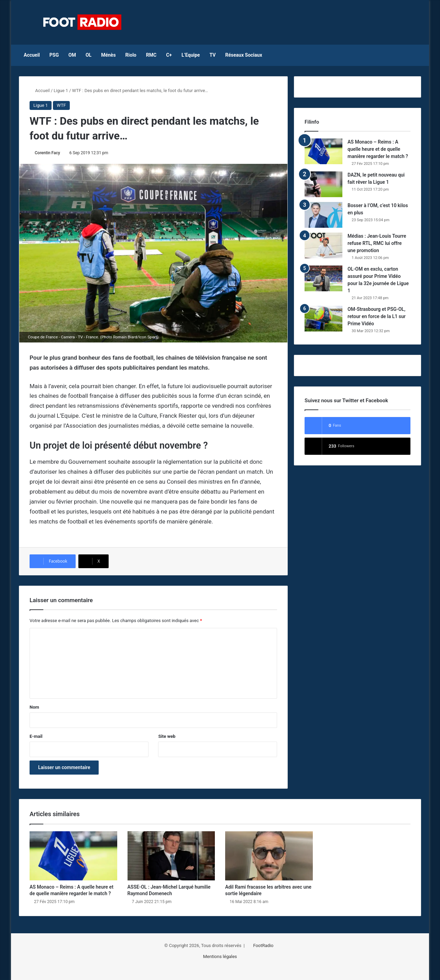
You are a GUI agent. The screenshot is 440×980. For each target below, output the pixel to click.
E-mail (36, 736)
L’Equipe (191, 55)
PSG (54, 55)
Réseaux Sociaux (244, 55)
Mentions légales (220, 956)
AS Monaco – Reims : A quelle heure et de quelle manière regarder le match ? (378, 149)
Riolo (131, 55)
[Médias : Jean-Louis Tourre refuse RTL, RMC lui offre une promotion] (323, 245)
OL (89, 55)
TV (212, 55)
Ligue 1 (61, 91)
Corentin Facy (47, 153)
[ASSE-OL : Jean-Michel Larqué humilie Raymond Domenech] (171, 856)
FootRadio (263, 945)
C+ (169, 55)
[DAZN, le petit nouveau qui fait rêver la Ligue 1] (323, 184)
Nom (34, 707)
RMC (151, 55)
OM (72, 55)
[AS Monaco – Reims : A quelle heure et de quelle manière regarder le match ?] (323, 151)
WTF (61, 105)
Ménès (108, 55)
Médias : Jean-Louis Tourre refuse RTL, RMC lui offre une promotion (377, 243)
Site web (167, 736)
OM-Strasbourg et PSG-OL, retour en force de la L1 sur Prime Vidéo (377, 316)
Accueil (32, 55)
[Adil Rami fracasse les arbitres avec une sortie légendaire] (269, 856)
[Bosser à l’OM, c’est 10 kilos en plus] (323, 215)
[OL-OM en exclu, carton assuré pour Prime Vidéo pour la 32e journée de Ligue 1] (323, 278)
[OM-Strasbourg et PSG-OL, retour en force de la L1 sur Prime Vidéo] (323, 319)
